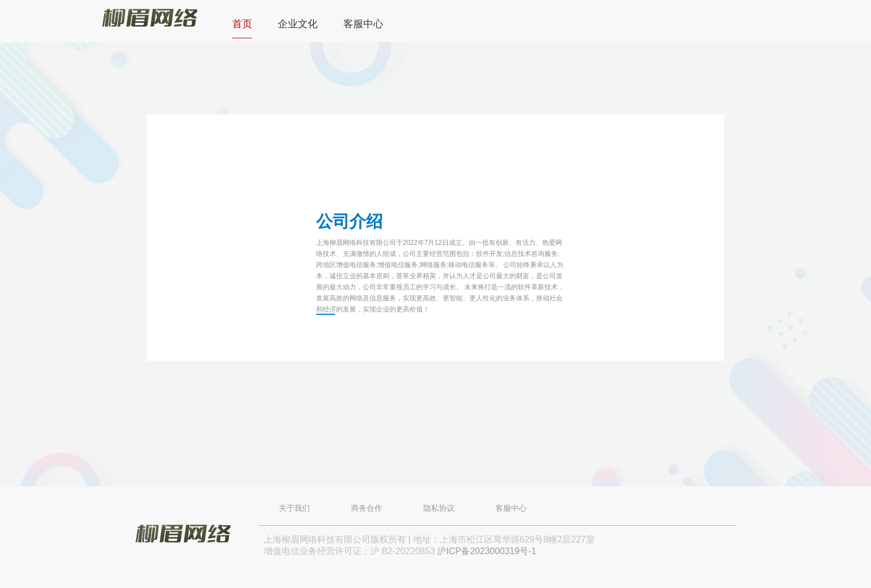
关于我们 (294, 508)
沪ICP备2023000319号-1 (487, 551)
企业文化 (298, 24)
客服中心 (363, 24)
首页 (242, 24)
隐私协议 (439, 508)
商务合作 (367, 508)
